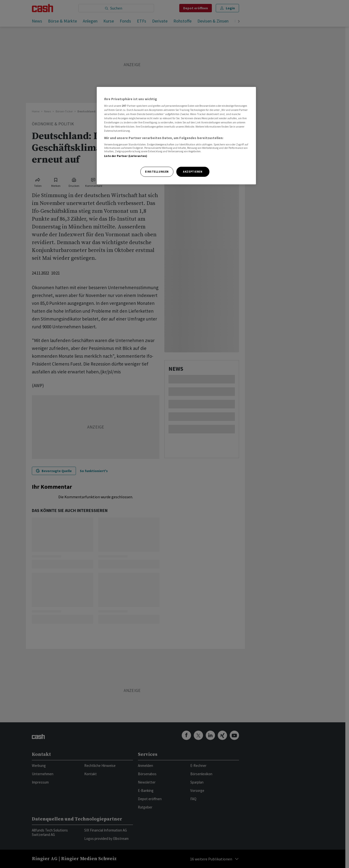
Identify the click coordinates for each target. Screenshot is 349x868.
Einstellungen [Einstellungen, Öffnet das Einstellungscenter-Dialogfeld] (157, 172)
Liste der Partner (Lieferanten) (126, 156)
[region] (176, 136)
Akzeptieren (193, 172)
